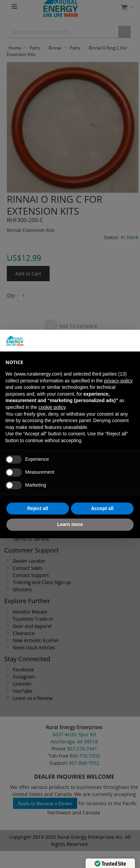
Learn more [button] (70, 524)
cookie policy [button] (52, 407)
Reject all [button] (38, 508)
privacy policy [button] (118, 381)
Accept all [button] (102, 508)
